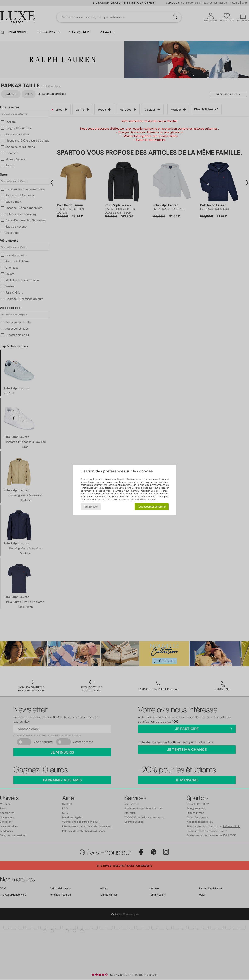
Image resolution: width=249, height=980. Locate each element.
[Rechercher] (175, 17)
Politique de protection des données (136, 499)
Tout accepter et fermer (152, 507)
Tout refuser (90, 507)
